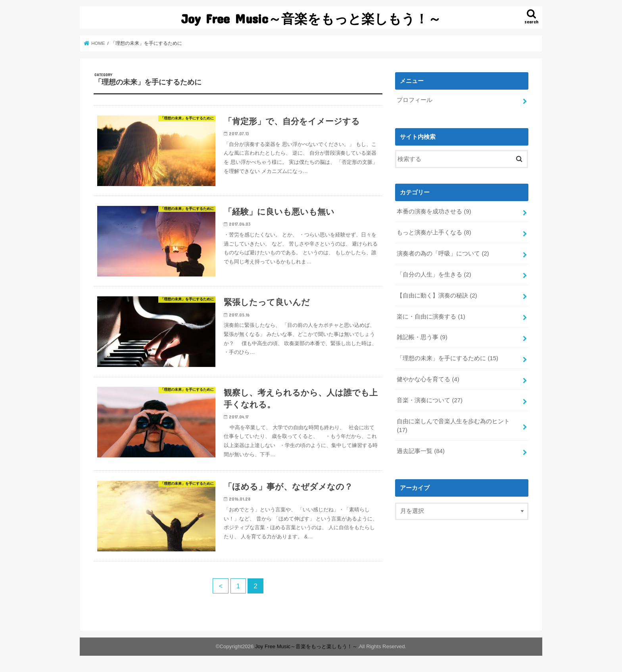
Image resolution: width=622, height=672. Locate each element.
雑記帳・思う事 (422, 337)
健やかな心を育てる (428, 379)
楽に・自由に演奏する (431, 317)
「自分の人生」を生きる (434, 275)
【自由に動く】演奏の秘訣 (437, 296)
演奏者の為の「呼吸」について (443, 253)
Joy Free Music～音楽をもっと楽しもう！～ (311, 18)
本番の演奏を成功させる (434, 211)
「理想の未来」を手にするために (447, 358)
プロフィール (415, 100)
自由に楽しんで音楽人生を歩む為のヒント (453, 426)
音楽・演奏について (430, 400)
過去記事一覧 (421, 451)
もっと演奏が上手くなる (434, 232)
